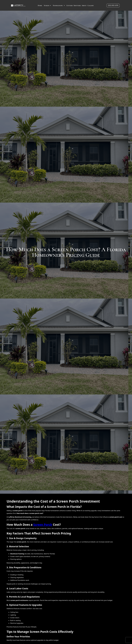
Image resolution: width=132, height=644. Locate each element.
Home (40, 5)
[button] (47, 5)
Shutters (77, 5)
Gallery (91, 5)
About (84, 5)
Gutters (69, 5)
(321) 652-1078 (113, 5)
